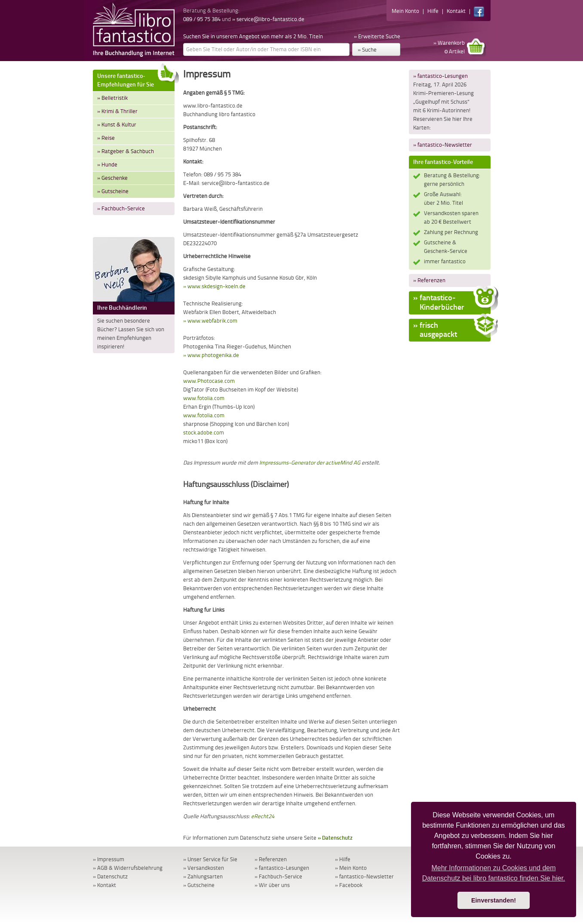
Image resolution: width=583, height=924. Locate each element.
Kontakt (456, 11)
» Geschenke (112, 178)
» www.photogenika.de (211, 355)
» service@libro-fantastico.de (268, 19)
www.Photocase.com (209, 381)
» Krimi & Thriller (117, 111)
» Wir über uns (272, 885)
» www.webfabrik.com (210, 321)
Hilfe (433, 11)
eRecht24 (263, 816)
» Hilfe (343, 859)
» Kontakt (104, 885)
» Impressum (109, 859)
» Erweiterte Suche (377, 36)
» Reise (106, 138)
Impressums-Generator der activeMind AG (310, 463)
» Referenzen (429, 280)
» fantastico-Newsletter (443, 145)
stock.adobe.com (204, 433)
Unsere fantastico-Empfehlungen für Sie (136, 79)
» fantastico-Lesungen (440, 76)
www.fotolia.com (204, 398)
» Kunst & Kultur (117, 125)
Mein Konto (405, 11)
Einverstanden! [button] (494, 900)
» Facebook (349, 885)
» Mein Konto (351, 868)
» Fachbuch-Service (121, 208)
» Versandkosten (204, 868)
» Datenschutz (335, 838)
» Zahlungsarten (203, 876)
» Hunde (107, 165)
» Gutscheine (113, 191)
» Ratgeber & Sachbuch (126, 151)
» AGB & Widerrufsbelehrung (128, 868)
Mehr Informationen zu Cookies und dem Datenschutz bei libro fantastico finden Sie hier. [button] (494, 873)
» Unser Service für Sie (210, 859)
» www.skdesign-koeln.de (214, 286)
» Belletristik (112, 98)
